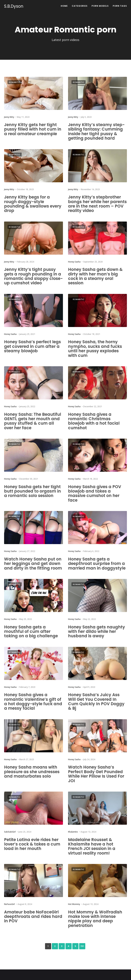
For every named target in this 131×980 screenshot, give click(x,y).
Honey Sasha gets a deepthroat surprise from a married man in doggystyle (97, 564)
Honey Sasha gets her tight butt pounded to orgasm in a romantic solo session (32, 491)
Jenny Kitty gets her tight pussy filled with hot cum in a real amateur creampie (33, 129)
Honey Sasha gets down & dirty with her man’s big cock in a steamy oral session (95, 276)
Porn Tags (120, 6)
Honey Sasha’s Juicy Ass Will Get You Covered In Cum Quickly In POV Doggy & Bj (96, 701)
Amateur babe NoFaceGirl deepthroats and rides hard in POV (33, 917)
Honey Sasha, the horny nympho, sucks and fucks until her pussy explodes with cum (95, 349)
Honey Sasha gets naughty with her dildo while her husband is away (97, 631)
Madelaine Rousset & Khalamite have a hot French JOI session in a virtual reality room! (92, 846)
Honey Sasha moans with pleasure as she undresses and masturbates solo (32, 772)
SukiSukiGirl (10, 832)
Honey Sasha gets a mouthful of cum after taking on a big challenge (31, 631)
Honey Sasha (74, 262)
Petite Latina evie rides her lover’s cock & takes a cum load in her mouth (32, 844)
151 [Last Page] (82, 946)
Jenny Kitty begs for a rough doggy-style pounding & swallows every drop (33, 204)
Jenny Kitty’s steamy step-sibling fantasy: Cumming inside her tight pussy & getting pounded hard (96, 131)
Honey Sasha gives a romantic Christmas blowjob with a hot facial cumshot (94, 421)
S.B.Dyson (14, 6)
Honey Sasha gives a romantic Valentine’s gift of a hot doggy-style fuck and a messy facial (33, 701)
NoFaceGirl (9, 904)
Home (64, 6)
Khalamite (73, 832)
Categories (80, 6)
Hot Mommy (74, 904)
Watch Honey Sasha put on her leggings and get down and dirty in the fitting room (33, 564)
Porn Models (100, 6)
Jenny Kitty (9, 117)
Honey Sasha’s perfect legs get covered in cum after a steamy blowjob (32, 346)
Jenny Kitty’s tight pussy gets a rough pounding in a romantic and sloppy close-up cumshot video (33, 276)
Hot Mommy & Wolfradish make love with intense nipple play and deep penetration (95, 919)
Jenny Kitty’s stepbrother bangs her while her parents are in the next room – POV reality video (97, 204)
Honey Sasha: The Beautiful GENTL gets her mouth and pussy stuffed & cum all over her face (33, 421)
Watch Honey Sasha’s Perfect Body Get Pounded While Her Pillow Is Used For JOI (96, 774)
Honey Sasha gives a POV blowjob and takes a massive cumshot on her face (95, 493)
